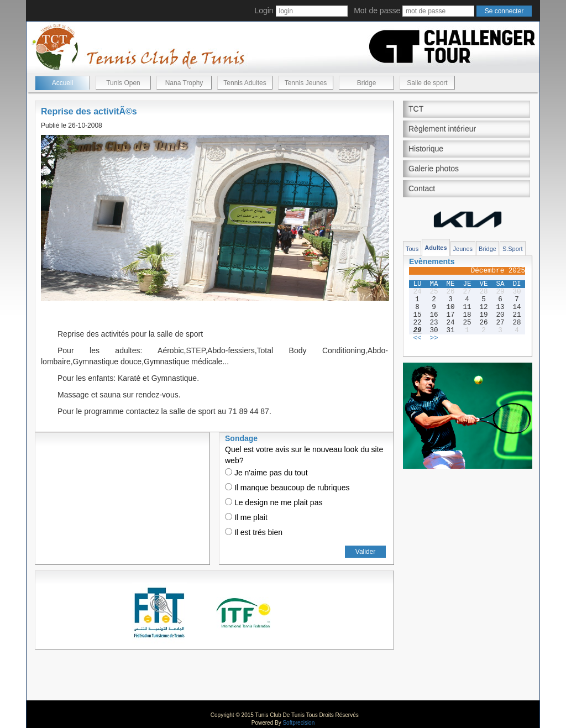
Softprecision (298, 723)
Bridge (367, 83)
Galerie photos (434, 169)
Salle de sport (427, 83)
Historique (426, 149)
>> (434, 338)
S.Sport (513, 249)
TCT (416, 109)
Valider (365, 552)
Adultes (436, 248)
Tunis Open (123, 83)
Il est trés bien (254, 532)
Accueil (63, 83)
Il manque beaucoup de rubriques (287, 488)
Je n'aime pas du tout (266, 473)
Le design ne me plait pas (274, 502)
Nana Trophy (184, 83)
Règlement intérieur (442, 129)
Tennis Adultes (245, 83)
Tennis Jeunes (306, 83)
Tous (412, 249)
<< (417, 338)
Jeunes (463, 249)
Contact (422, 188)
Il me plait (246, 517)
